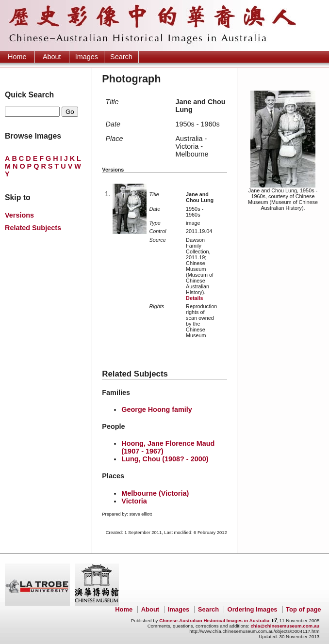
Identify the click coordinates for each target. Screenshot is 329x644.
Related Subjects (33, 228)
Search (121, 57)
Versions (19, 215)
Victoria (134, 501)
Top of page (303, 609)
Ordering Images (253, 609)
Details (194, 298)
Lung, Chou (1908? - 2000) (165, 459)
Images (87, 57)
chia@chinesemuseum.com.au (285, 626)
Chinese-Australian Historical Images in (214, 620)
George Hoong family (157, 409)
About (52, 57)
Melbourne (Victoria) (155, 493)
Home (17, 57)
